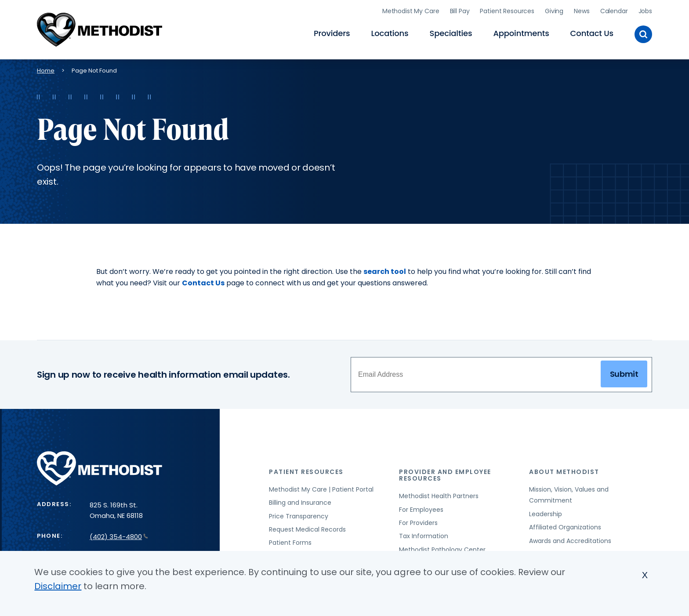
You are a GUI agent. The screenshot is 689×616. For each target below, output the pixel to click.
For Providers (418, 523)
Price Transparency (299, 516)
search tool (385, 272)
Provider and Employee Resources (445, 475)
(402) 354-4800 (119, 537)
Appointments (521, 33)
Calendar (614, 11)
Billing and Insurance (300, 503)
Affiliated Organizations (565, 527)
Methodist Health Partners (439, 496)
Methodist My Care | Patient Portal (321, 489)
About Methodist (564, 472)
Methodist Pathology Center (442, 550)
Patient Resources (507, 11)
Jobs (645, 11)
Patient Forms (290, 543)
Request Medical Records (307, 529)
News (582, 11)
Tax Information (424, 536)
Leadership (546, 514)
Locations (390, 33)
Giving (554, 11)
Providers (332, 33)
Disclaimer (58, 586)
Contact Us (592, 33)
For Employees (421, 510)
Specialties (451, 33)
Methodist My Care (411, 11)
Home (46, 71)
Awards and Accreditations (570, 541)
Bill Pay (460, 11)
